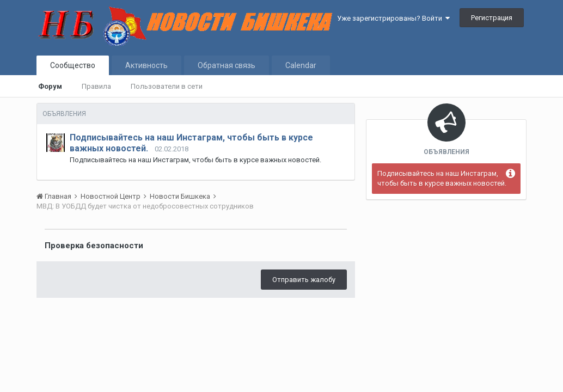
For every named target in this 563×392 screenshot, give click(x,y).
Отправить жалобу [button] (304, 280)
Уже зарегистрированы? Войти (393, 18)
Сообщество (73, 65)
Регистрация (492, 18)
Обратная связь (227, 65)
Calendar (301, 65)
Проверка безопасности (94, 246)
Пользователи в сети (167, 86)
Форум (50, 86)
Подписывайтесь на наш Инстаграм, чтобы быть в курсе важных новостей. (442, 178)
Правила (96, 86)
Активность (146, 65)
